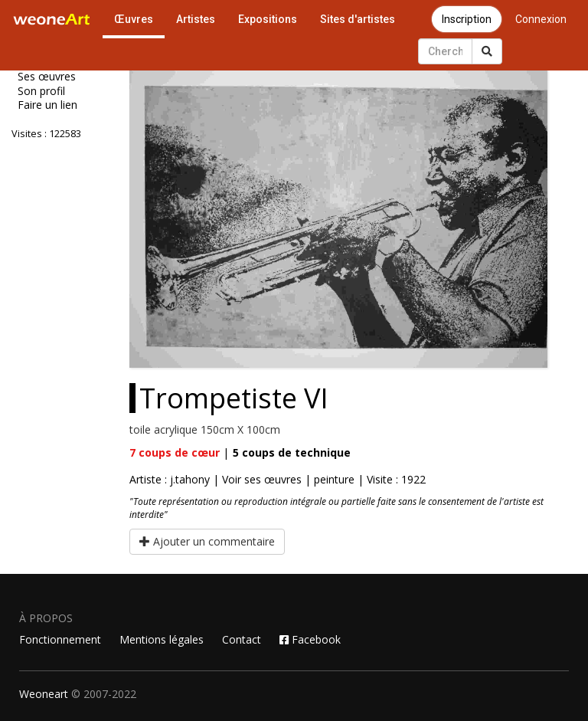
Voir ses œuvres (262, 479)
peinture (334, 479)
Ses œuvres (47, 77)
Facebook (310, 639)
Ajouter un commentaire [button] (207, 541)
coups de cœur (175, 452)
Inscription (467, 19)
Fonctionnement (60, 639)
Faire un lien (47, 105)
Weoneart (44, 694)
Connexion (541, 19)
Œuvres (134, 19)
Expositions (268, 19)
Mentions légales (162, 639)
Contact (242, 639)
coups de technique (292, 452)
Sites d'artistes (358, 19)
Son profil (41, 91)
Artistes (196, 19)
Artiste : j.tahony (170, 479)
